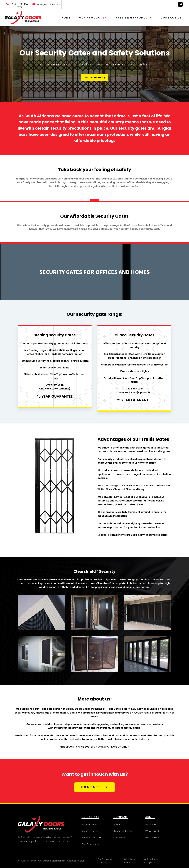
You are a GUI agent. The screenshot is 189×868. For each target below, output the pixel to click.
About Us (119, 824)
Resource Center (123, 831)
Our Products (93, 18)
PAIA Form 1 (152, 824)
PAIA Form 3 (152, 838)
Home (66, 18)
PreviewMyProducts (134, 18)
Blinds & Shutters (92, 838)
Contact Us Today (94, 77)
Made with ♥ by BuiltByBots (151, 861)
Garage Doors (90, 824)
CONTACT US (95, 787)
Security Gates (90, 831)
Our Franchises (90, 844)
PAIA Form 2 (152, 831)
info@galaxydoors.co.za (49, 4)
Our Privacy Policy (130, 861)
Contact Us (171, 18)
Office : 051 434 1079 (20, 6)
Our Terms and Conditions (105, 861)
